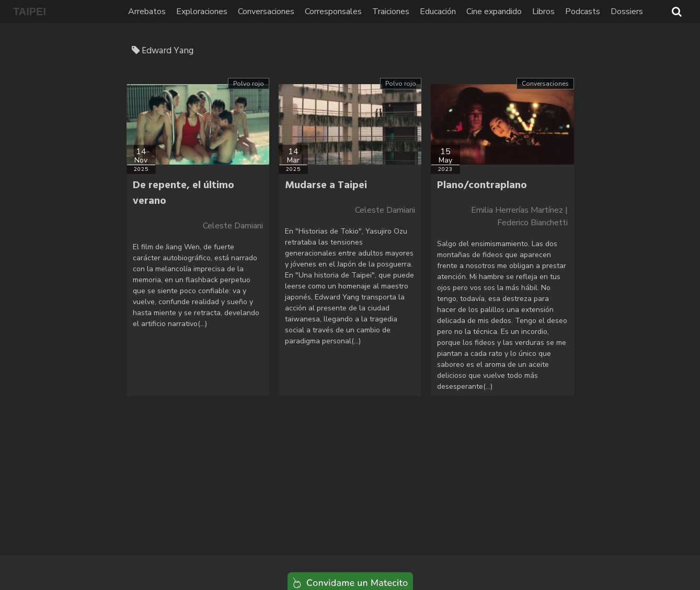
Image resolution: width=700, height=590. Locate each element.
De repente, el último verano (183, 193)
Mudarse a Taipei (326, 186)
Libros (543, 11)
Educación (438, 11)
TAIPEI (30, 11)
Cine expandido (494, 11)
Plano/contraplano (482, 186)
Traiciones (391, 11)
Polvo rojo (249, 84)
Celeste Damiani (233, 226)
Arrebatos (147, 11)
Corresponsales (333, 11)
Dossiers (627, 11)
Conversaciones (266, 11)
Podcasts (583, 11)
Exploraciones (202, 11)
